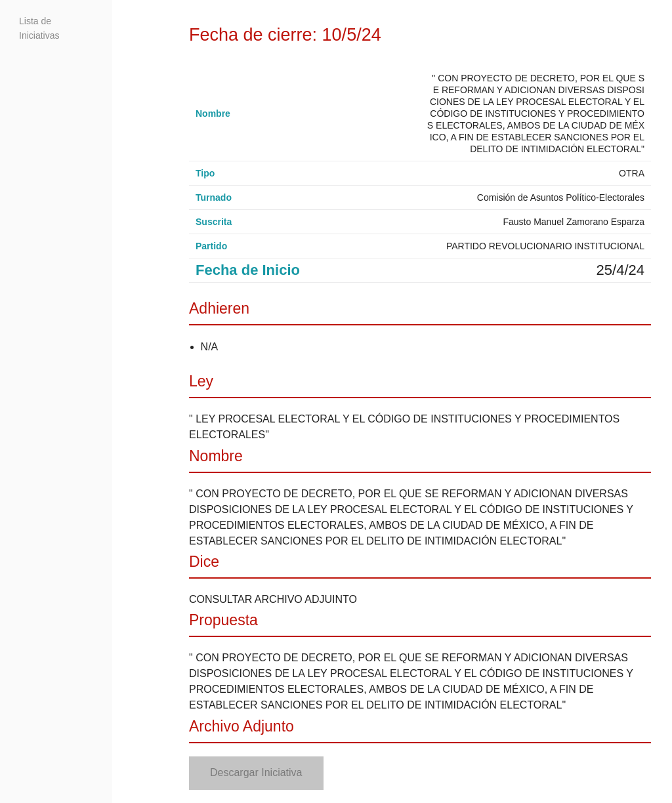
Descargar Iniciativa (256, 772)
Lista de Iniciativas (39, 28)
